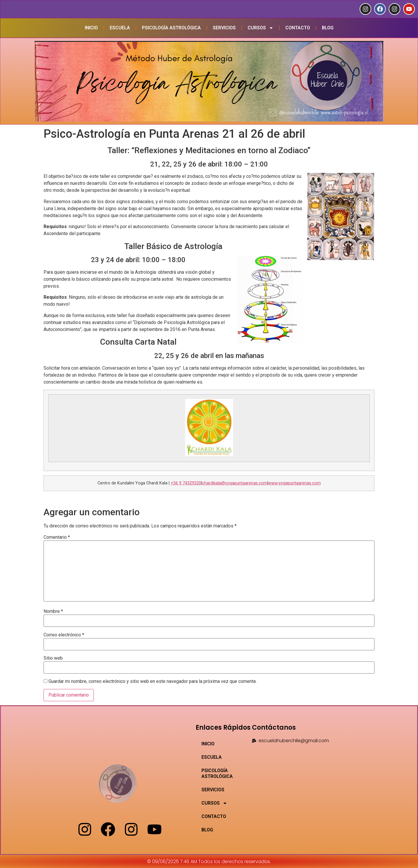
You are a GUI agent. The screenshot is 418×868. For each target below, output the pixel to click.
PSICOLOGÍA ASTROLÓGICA (171, 28)
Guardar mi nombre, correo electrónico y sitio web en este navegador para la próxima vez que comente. (153, 681)
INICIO (91, 28)
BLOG (328, 28)
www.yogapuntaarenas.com (294, 483)
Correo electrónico (64, 635)
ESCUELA (120, 28)
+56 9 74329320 (186, 483)
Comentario (57, 537)
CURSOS (261, 28)
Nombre (53, 611)
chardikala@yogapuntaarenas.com (235, 483)
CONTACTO (298, 28)
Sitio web (53, 658)
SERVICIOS (224, 28)
